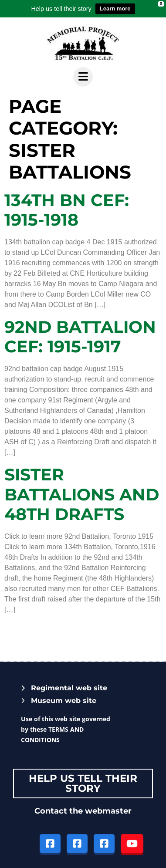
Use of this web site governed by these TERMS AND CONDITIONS (66, 729)
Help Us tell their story (83, 783)
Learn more (115, 8)
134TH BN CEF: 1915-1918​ (67, 210)
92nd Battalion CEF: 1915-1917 (80, 337)
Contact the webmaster (83, 811)
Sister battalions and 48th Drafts (82, 494)
